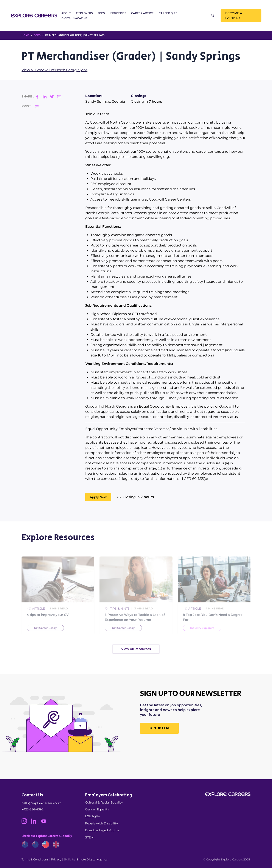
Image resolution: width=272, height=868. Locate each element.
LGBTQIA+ (93, 816)
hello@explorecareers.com (41, 803)
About (66, 13)
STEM (89, 837)
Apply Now (98, 497)
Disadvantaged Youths (102, 830)
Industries (118, 13)
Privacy (56, 859)
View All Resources (136, 649)
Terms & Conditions (35, 859)
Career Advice (142, 13)
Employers (84, 13)
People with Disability (102, 823)
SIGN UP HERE (159, 728)
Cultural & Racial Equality (104, 802)
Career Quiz (168, 13)
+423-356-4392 (33, 809)
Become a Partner (234, 15)
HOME (25, 35)
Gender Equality (97, 809)
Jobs (101, 13)
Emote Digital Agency (92, 859)
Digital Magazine (74, 18)
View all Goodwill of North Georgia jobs (54, 70)
